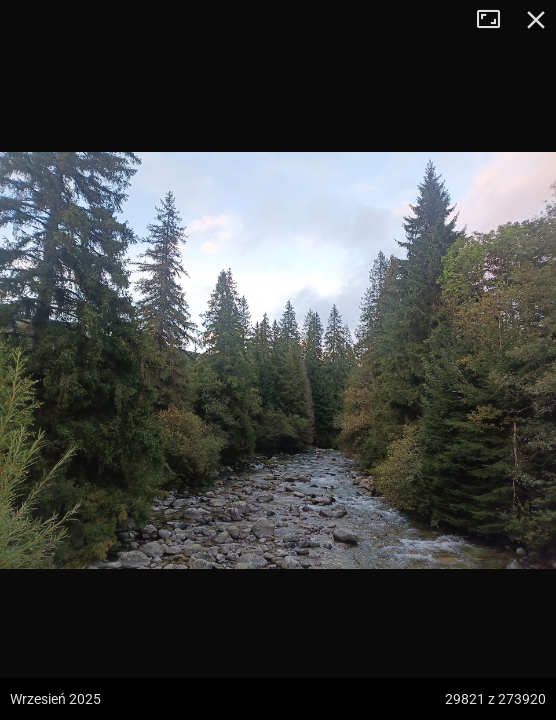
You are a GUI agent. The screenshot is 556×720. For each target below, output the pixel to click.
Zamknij (536, 20)
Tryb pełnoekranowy (496, 20)
